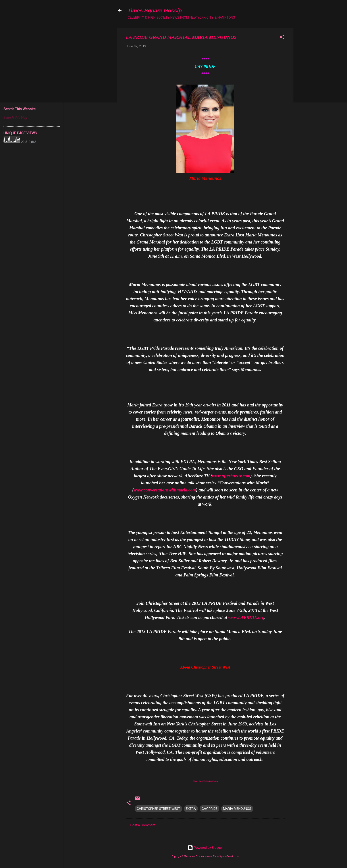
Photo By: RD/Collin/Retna (205, 781)
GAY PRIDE (209, 809)
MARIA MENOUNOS (237, 809)
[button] (282, 38)
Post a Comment (143, 825)
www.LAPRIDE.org (246, 617)
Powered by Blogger (205, 848)
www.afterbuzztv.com (231, 476)
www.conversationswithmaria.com (165, 490)
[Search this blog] (32, 118)
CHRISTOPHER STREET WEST (158, 809)
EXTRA (191, 809)
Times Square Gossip (155, 11)
